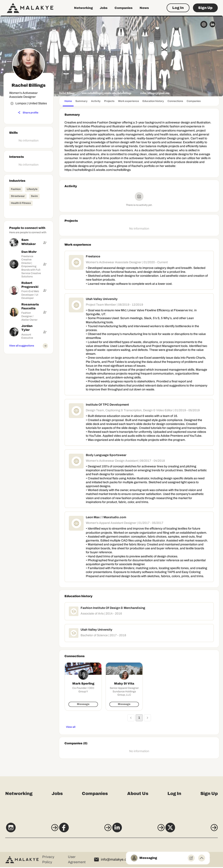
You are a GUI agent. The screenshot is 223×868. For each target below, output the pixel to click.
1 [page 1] (139, 718)
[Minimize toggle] (202, 858)
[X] (196, 830)
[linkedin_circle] (213, 24)
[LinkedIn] (140, 830)
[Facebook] (83, 830)
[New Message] (191, 858)
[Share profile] (28, 113)
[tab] (68, 102)
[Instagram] (27, 830)
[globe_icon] (204, 24)
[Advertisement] (29, 421)
